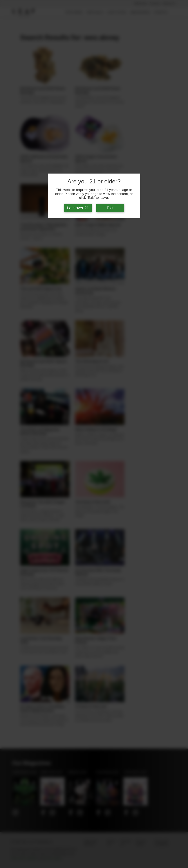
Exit (110, 208)
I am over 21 (78, 208)
